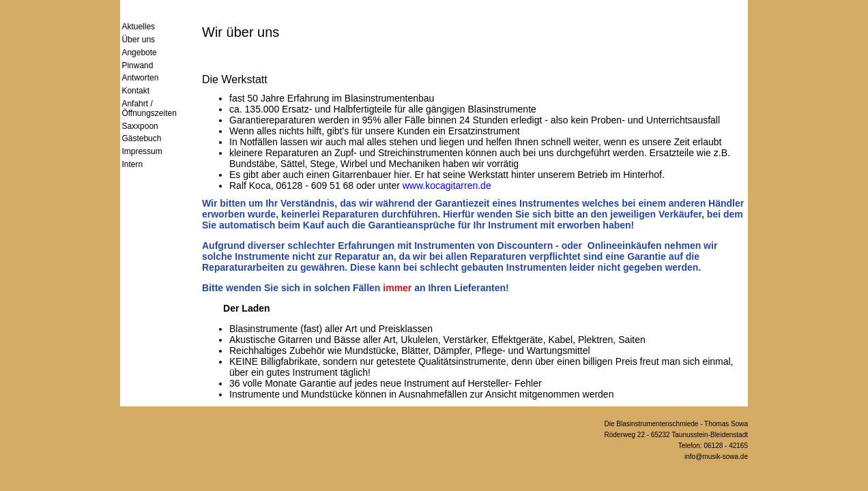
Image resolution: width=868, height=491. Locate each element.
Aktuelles (138, 27)
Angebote (139, 53)
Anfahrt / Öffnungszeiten (149, 108)
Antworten (140, 78)
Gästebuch (141, 138)
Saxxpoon (140, 126)
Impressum (142, 151)
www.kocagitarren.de (447, 185)
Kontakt (135, 91)
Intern (132, 164)
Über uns (138, 40)
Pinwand (137, 65)
